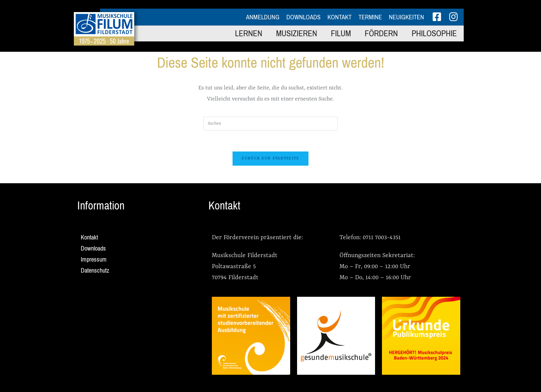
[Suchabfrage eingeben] (270, 124)
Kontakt (340, 17)
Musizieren (297, 33)
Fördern (381, 33)
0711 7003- (376, 237)
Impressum (94, 259)
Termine (370, 17)
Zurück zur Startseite (270, 159)
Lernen (249, 33)
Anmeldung (263, 17)
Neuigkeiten (406, 17)
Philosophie (434, 33)
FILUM (341, 33)
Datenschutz (95, 271)
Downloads (303, 17)
